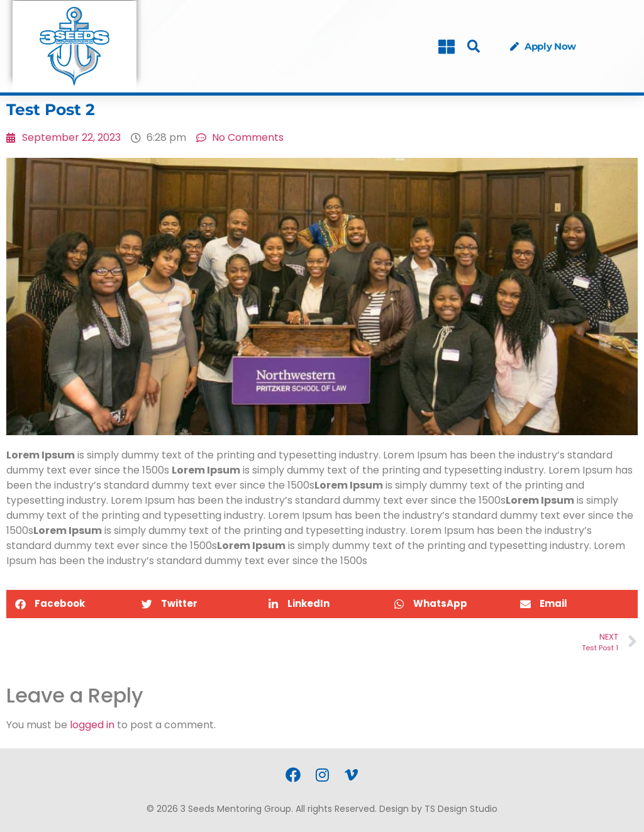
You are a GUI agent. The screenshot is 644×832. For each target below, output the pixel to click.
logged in (92, 725)
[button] (473, 47)
